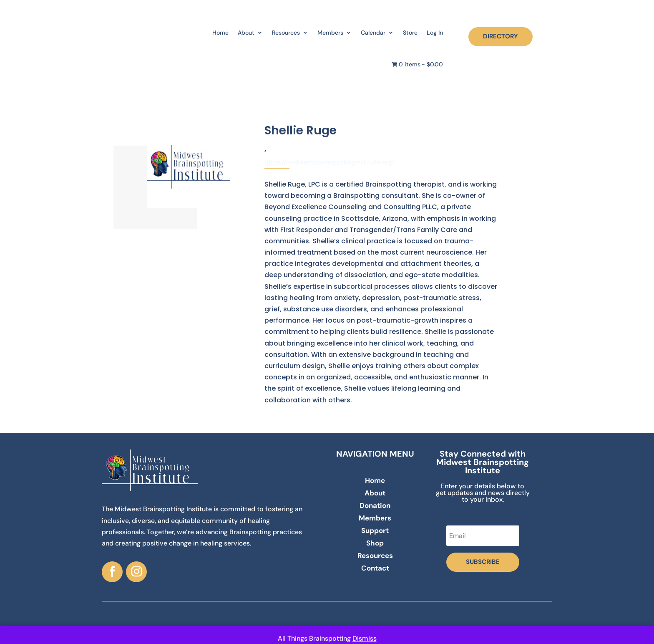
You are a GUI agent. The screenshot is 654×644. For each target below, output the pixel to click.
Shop (375, 544)
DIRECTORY (501, 36)
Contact (375, 569)
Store (410, 33)
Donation (375, 506)
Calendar (373, 33)
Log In (435, 33)
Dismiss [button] (365, 638)
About (246, 33)
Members (330, 33)
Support (375, 531)
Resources (286, 33)
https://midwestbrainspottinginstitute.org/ (330, 162)
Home (220, 33)
